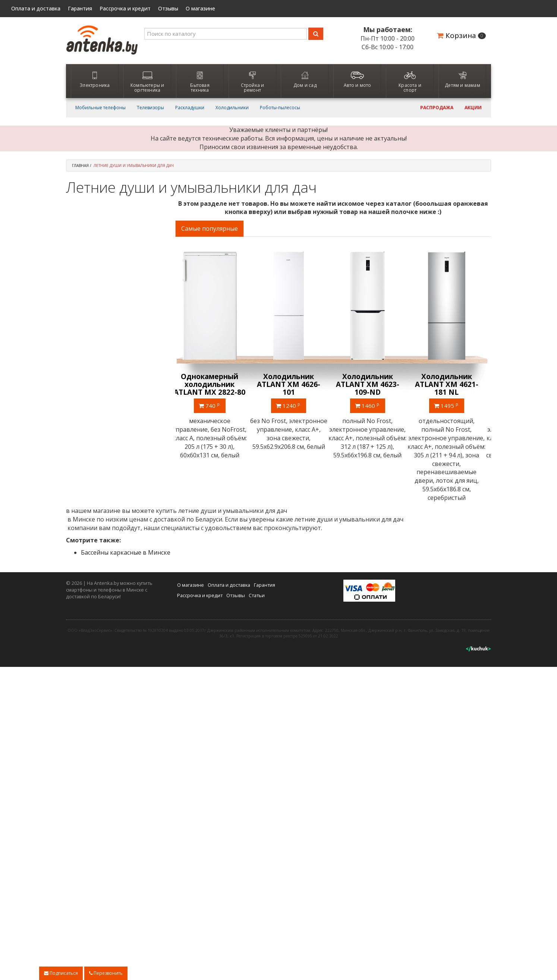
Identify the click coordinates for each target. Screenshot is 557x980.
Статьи (257, 595)
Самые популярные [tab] (210, 229)
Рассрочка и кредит (125, 9)
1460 (372, 405)
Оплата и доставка (36, 9)
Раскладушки (190, 108)
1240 (293, 405)
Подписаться (61, 973)
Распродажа (437, 108)
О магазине (200, 9)
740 (215, 405)
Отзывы (168, 9)
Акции (473, 108)
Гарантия (80, 9)
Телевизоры (150, 108)
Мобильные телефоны (100, 108)
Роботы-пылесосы (280, 108)
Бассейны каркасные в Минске (126, 552)
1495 (451, 405)
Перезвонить (106, 973)
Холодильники (232, 108)
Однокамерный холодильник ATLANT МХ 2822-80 (214, 384)
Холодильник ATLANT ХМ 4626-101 (293, 384)
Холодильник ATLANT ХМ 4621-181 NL (451, 384)
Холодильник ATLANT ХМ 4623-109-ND (372, 384)
